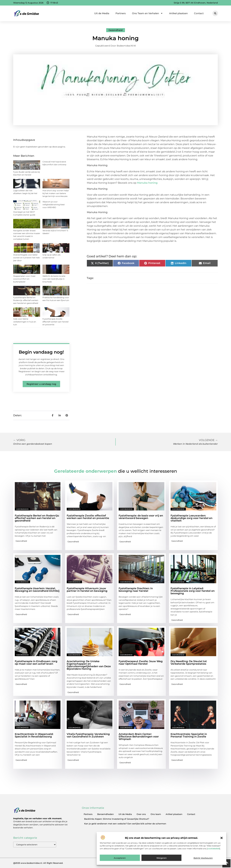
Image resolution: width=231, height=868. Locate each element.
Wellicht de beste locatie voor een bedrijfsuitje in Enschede (54, 279)
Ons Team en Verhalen (147, 13)
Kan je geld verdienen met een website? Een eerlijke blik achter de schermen (125, 824)
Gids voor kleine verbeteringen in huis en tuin (25, 322)
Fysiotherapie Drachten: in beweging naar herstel (136, 590)
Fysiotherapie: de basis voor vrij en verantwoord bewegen (141, 517)
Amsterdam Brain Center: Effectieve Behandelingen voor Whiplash (139, 737)
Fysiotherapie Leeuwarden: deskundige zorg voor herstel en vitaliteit (192, 518)
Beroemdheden (106, 814)
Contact (199, 13)
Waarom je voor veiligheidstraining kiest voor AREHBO (54, 205)
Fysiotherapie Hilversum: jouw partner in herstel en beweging (87, 590)
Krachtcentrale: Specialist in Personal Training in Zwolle (189, 735)
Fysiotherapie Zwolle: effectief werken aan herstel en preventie (55, 322)
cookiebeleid (213, 849)
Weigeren (162, 858)
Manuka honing (147, 183)
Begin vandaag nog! (41, 352)
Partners (121, 13)
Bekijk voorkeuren (203, 858)
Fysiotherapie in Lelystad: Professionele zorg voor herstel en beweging (193, 591)
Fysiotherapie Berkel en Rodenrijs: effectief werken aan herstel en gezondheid (26, 300)
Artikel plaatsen (178, 13)
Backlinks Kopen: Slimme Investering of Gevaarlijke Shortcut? (117, 819)
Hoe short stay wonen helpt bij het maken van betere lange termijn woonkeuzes (56, 193)
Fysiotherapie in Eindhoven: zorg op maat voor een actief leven (36, 663)
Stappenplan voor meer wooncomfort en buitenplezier (24, 279)
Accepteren (120, 858)
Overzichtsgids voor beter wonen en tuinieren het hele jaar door (26, 258)
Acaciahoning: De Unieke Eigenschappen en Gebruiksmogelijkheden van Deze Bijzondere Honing (89, 665)
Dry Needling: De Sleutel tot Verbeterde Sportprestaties (189, 663)
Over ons (141, 814)
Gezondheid (116, 30)
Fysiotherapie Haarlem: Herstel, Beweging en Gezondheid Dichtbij (37, 590)
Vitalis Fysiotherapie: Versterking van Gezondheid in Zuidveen (88, 735)
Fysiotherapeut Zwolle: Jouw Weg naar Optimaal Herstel (141, 663)
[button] (222, 838)
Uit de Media (102, 13)
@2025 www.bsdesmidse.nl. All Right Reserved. (38, 863)
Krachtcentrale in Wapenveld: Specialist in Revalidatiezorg (34, 735)
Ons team (156, 814)
